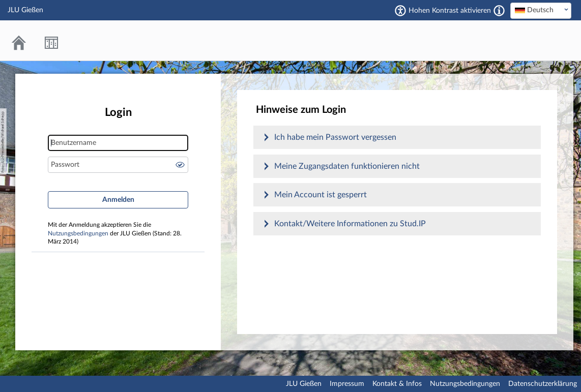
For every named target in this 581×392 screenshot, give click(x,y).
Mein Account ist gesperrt (321, 195)
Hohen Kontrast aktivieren (450, 11)
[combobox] (541, 11)
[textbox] (541, 10)
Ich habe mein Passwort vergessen (335, 137)
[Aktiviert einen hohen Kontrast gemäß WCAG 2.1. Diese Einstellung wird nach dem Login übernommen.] (499, 11)
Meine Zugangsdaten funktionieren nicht (347, 166)
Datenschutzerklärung (543, 384)
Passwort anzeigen (180, 165)
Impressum (347, 384)
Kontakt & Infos (397, 384)
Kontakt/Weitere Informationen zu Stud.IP (350, 224)
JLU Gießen (304, 384)
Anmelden (118, 200)
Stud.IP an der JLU (533, 40)
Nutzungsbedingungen (78, 234)
